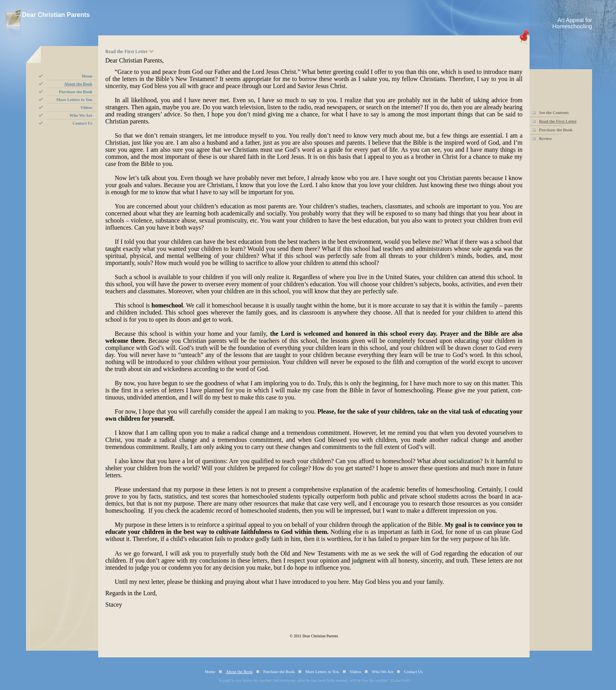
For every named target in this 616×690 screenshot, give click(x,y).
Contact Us (82, 123)
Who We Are (81, 115)
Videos (86, 108)
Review (545, 139)
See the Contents (554, 113)
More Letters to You (74, 100)
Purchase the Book (76, 92)
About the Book (78, 84)
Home (87, 76)
